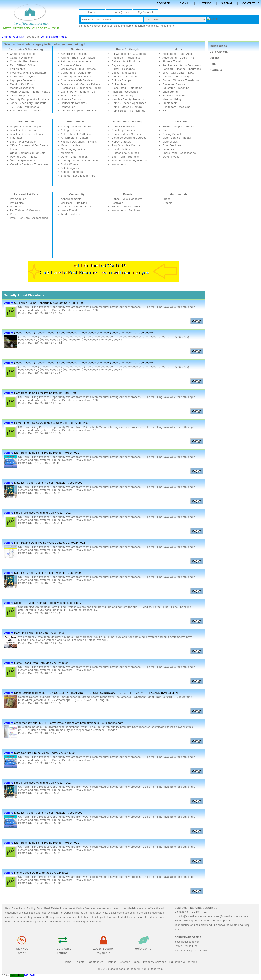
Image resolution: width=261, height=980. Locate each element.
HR (164, 111)
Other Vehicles (172, 145)
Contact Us (251, 3)
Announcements (71, 199)
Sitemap (227, 3)
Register (163, 3)
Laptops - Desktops (23, 80)
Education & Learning (128, 122)
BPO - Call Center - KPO (178, 73)
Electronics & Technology (26, 49)
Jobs (179, 49)
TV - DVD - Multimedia (25, 111)
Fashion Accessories (125, 92)
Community (77, 194)
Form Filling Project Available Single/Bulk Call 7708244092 (52, 423)
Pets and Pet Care (26, 194)
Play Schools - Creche (126, 145)
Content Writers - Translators (181, 80)
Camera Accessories (23, 54)
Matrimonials (179, 194)
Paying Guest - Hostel (24, 157)
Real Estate (26, 122)
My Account (145, 12)
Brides (166, 199)
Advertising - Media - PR (178, 58)
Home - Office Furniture (127, 107)
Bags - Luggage (122, 65)
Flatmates (16, 138)
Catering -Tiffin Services (76, 77)
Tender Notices (70, 214)
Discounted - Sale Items (127, 88)
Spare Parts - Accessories (179, 153)
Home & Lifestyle (128, 49)
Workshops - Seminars (126, 210)
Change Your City (13, 37)
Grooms (167, 203)
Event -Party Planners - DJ (78, 95)
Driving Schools (172, 134)
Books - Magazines (124, 73)
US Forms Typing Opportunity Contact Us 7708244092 (49, 303)
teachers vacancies (147, 26)
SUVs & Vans (171, 157)
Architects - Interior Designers (182, 65)
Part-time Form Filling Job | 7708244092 (40, 633)
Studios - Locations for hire (78, 176)
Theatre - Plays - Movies (127, 207)
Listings (205, 3)
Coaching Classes (123, 130)
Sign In (185, 3)
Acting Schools (70, 130)
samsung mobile (124, 26)
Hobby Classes (121, 142)
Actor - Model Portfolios (76, 134)
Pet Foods (17, 207)
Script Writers (70, 164)
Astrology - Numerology (76, 61)
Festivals (117, 203)
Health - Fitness (71, 99)
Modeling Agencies (73, 149)
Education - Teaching (176, 88)
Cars (165, 130)
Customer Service (174, 84)
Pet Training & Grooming (26, 210)
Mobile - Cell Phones (23, 84)
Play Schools (93, 922)
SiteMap (125, 962)
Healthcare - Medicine (176, 107)
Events (128, 194)
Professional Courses (125, 153)
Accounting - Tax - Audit (178, 54)
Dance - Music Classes (126, 134)
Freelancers (170, 103)
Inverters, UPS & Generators (29, 73)
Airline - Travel (172, 61)
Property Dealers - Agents (27, 126)
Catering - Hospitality (176, 77)
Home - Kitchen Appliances (129, 103)
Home (92, 12)
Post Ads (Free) (119, 12)
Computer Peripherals (24, 61)
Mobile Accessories (22, 88)
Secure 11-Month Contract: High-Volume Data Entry (48, 603)
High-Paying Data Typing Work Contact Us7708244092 (50, 543)
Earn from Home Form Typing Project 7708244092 (47, 393)
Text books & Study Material (130, 161)
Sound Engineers (72, 172)
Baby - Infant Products (126, 61)
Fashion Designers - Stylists (79, 142)
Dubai (67, 913)
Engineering (170, 92)
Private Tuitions (122, 149)
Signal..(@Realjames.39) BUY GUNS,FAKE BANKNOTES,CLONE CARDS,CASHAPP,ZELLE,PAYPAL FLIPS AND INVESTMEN (96, 693)
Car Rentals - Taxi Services (78, 69)
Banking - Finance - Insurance (182, 69)
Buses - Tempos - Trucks (178, 126)
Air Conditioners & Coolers (129, 54)
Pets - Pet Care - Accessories (29, 218)
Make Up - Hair (71, 145)
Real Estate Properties (58, 908)
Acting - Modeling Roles (76, 126)
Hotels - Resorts (71, 103)
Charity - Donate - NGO (76, 207)
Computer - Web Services (77, 80)
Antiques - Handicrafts (126, 58)
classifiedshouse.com (151, 917)
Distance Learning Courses (129, 138)
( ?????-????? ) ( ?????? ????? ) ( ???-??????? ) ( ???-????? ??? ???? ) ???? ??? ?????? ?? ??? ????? (83, 333)
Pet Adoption (18, 199)
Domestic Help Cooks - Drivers (81, 84)
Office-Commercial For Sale (28, 153)
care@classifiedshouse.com (231, 916)
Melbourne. (130, 917)
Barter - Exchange (123, 69)
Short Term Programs (125, 157)
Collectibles (119, 84)
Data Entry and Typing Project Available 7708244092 (48, 483)
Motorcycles (170, 142)
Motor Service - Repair (177, 138)
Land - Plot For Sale (23, 142)
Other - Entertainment (75, 157)
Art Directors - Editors (75, 138)
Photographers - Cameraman (79, 161)
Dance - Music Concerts (127, 199)
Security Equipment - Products (30, 103)
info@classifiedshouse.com (193, 916)
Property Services (155, 962)
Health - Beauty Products (128, 99)
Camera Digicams (21, 58)
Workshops (119, 164)
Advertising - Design (74, 54)
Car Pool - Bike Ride (74, 203)
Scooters (168, 149)
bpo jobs (107, 26)
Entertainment (77, 122)
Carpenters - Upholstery (76, 73)
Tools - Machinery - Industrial (29, 107)
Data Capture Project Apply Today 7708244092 (45, 753)
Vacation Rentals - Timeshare (29, 164)
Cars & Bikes (179, 122)
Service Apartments (23, 161)
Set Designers (70, 168)
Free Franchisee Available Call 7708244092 (43, 513)
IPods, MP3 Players (23, 77)
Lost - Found (69, 210)
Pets (13, 214)
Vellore (9, 303)
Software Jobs (50, 922)
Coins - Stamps (121, 80)
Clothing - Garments (125, 77)
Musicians (67, 153)
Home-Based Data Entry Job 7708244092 (41, 663)
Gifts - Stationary (123, 95)
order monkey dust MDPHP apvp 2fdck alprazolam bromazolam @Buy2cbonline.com (69, 723)
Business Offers (71, 65)
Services (77, 49)
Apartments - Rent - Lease (27, 134)
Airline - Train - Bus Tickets (78, 58)
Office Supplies (20, 99)
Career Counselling (73, 922)
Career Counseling (124, 126)
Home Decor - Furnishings (128, 111)
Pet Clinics (17, 203)
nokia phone (167, 26)
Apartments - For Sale (24, 130)
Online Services (86, 908)
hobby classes (92, 26)
